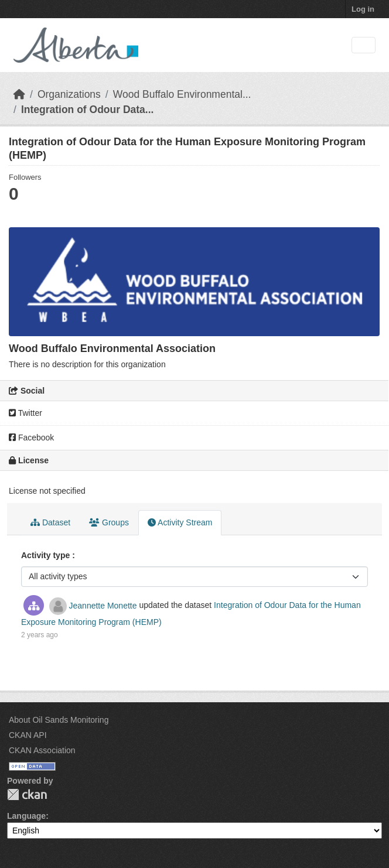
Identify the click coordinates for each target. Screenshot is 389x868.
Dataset (50, 522)
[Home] (19, 94)
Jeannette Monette (103, 606)
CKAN (27, 794)
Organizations (69, 94)
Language (26, 816)
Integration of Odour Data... (88, 110)
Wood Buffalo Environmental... (182, 94)
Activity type (47, 555)
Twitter (25, 413)
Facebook (31, 438)
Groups (109, 522)
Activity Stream (180, 522)
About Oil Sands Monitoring (59, 720)
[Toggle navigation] (364, 45)
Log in (363, 9)
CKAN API (28, 735)
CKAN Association (42, 750)
